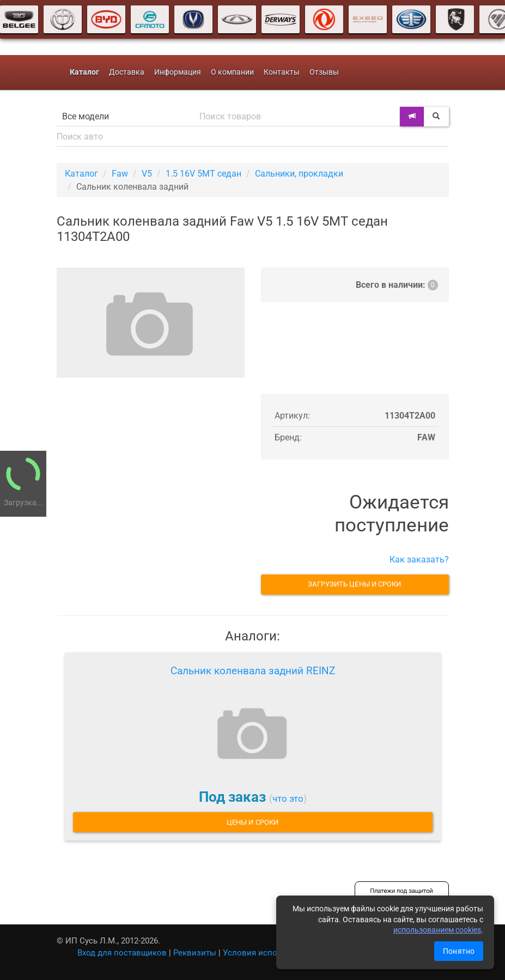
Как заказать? (419, 559)
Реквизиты (195, 953)
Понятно (459, 951)
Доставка (127, 72)
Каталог (81, 174)
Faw (120, 174)
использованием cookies (437, 930)
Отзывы (324, 72)
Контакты (282, 72)
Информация (178, 72)
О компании (232, 72)
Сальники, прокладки (299, 174)
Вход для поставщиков (122, 953)
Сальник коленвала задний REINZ (253, 671)
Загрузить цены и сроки (354, 584)
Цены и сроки (252, 822)
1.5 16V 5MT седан (203, 174)
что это (288, 798)
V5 (147, 174)
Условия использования (271, 953)
